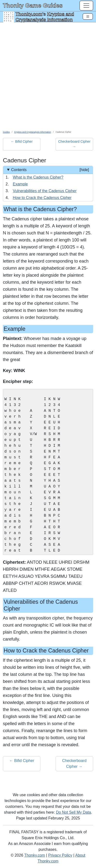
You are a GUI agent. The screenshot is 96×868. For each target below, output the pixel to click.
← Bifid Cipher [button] (22, 141)
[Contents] (48, 184)
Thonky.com (29, 14)
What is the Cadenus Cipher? (38, 177)
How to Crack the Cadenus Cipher (42, 198)
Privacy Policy (60, 855)
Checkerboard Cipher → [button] (74, 144)
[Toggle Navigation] (88, 17)
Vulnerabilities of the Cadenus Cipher (45, 191)
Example (20, 184)
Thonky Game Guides (33, 5)
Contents (50, 170)
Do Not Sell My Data (73, 812)
